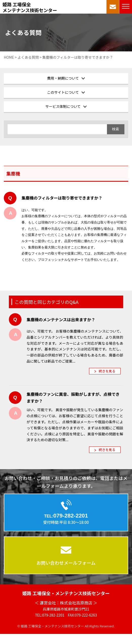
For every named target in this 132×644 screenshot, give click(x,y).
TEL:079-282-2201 (50, 615)
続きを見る (107, 371)
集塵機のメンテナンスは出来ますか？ (61, 319)
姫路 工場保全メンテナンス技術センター (30, 7)
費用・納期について (63, 78)
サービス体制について (63, 106)
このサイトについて (63, 92)
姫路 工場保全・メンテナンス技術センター (66, 593)
